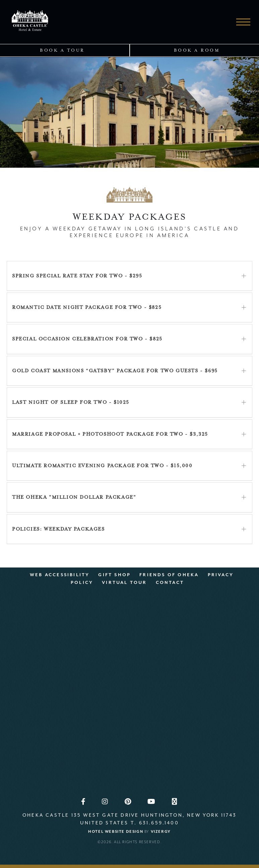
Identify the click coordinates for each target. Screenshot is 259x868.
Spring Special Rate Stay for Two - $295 (77, 276)
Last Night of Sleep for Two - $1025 (71, 402)
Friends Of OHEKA (169, 575)
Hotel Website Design (116, 832)
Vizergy (161, 832)
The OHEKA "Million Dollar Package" (74, 497)
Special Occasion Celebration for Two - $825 (87, 339)
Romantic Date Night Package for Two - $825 (87, 307)
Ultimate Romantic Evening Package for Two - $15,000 (102, 466)
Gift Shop (114, 575)
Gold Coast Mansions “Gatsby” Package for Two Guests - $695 (115, 371)
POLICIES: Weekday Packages (58, 529)
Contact (170, 582)
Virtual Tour (124, 582)
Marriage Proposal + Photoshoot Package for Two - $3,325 (110, 434)
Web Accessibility (60, 575)
